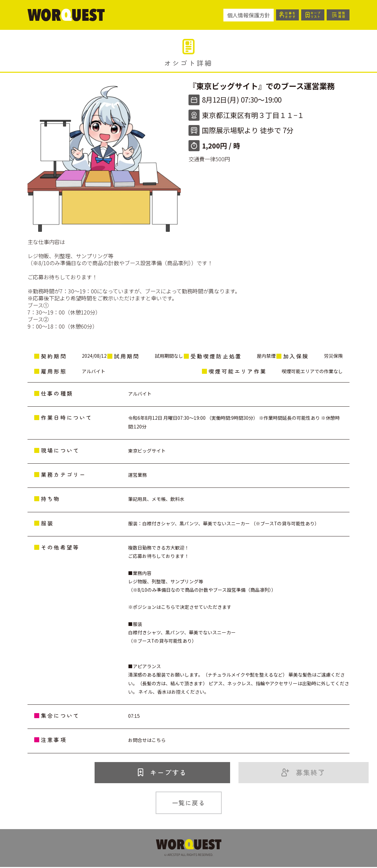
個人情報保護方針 (245, 15)
